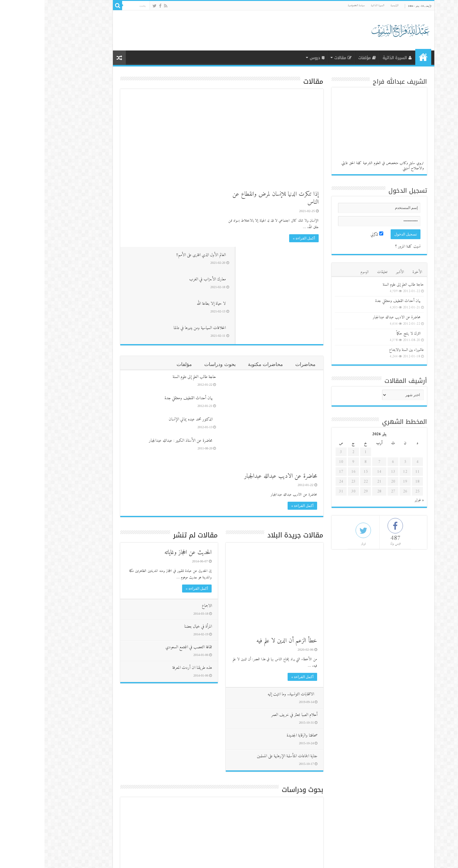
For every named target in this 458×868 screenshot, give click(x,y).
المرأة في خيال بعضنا (153, 529)
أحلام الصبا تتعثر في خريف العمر (249, 618)
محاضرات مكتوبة (221, 267)
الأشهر (355, 272)
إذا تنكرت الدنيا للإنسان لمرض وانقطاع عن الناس (231, 198)
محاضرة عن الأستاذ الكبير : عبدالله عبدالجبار (136, 343)
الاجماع (162, 509)
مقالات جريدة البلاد (251, 438)
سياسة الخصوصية (312, 5)
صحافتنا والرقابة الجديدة (257, 638)
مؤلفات (323, 58)
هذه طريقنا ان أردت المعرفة (147, 571)
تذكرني (332, 234)
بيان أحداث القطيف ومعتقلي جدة (144, 301)
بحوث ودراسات (175, 267)
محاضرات (261, 267)
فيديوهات (264, 793)
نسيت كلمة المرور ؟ (363, 246)
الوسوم (320, 272)
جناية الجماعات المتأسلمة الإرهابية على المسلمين (242, 659)
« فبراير (375, 500)
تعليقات (338, 272)
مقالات (298, 58)
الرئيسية (350, 5)
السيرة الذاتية (333, 5)
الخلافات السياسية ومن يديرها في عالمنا (141, 172)
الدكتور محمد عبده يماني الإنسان (146, 322)
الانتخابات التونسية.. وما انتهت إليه (246, 597)
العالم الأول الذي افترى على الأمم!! (142, 97)
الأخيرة (373, 272)
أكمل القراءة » (259, 238)
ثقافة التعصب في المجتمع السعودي (144, 550)
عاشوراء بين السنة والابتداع (362, 350)
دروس (273, 58)
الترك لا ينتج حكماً (364, 334)
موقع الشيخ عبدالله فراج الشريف (109, 858)
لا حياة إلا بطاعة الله (152, 147)
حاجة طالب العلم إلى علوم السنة (150, 280)
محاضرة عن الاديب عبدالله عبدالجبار (236, 379)
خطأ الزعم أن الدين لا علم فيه (242, 544)
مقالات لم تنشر (151, 438)
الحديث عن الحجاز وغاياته (143, 455)
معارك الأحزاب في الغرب (148, 122)
